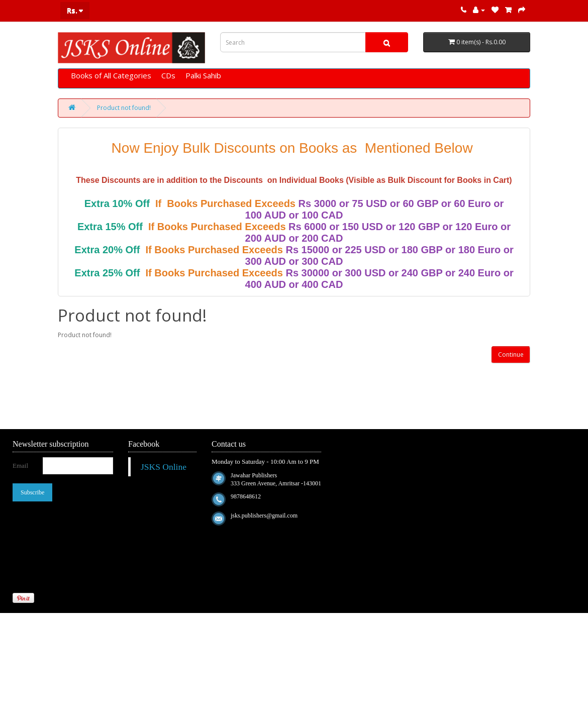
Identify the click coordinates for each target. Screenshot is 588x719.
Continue (511, 354)
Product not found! (124, 108)
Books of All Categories (111, 75)
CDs (168, 75)
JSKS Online (164, 467)
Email (20, 466)
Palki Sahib (203, 75)
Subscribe (32, 492)
